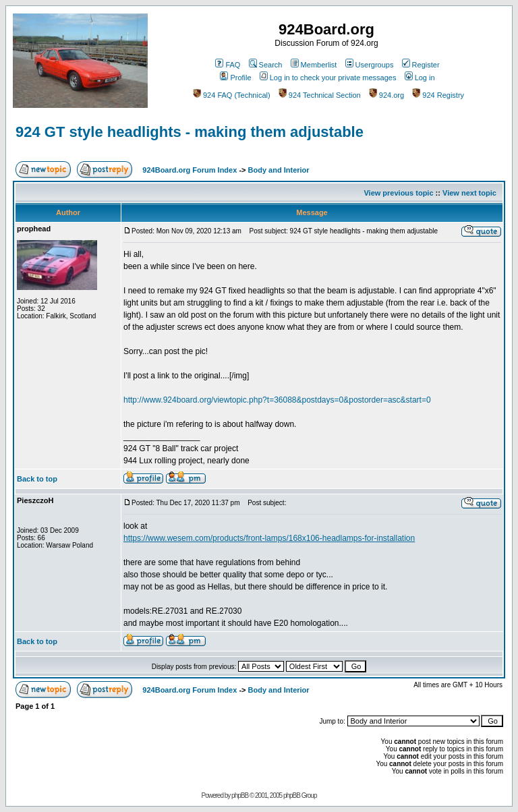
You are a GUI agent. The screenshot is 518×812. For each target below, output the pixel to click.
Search (266, 65)
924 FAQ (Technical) (232, 95)
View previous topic (398, 193)
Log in (420, 78)
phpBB (240, 795)
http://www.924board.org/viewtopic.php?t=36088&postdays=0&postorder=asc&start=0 (277, 400)
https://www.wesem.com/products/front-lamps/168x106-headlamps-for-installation (269, 538)
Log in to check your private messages (328, 78)
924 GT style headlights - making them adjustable (190, 132)
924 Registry (438, 95)
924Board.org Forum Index (190, 170)
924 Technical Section (320, 95)
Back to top (37, 479)
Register (421, 65)
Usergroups (370, 65)
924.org (386, 95)
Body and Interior (279, 170)
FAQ (228, 65)
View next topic (469, 193)
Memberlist (314, 65)
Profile (235, 78)
